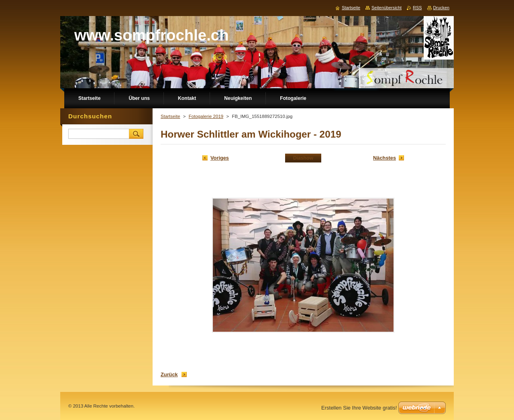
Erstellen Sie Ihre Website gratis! (359, 408)
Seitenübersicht (387, 8)
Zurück (169, 374)
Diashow (303, 158)
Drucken (442, 8)
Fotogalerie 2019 (206, 116)
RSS (417, 8)
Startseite (170, 116)
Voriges (220, 158)
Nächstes (384, 158)
